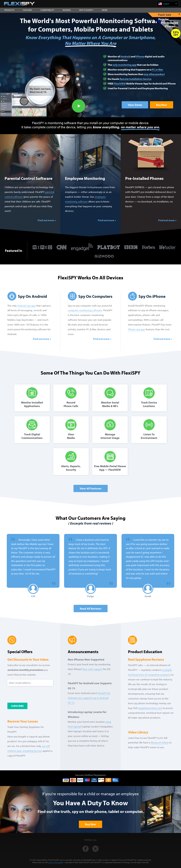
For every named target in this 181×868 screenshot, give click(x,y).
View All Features (91, 488)
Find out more (46, 220)
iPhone (140, 56)
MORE (105, 10)
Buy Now (162, 105)
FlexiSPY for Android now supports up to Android (89, 698)
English (170, 4)
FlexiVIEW (120, 83)
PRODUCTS (9, 10)
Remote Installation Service (135, 79)
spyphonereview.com (150, 708)
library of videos (160, 742)
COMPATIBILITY (47, 10)
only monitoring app (124, 65)
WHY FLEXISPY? (86, 10)
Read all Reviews (91, 609)
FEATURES (27, 10)
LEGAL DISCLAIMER (56, 862)
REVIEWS (67, 10)
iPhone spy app (136, 329)
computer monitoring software (85, 310)
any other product (154, 74)
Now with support (92, 669)
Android (126, 56)
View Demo (135, 105)
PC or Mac (158, 69)
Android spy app (26, 306)
